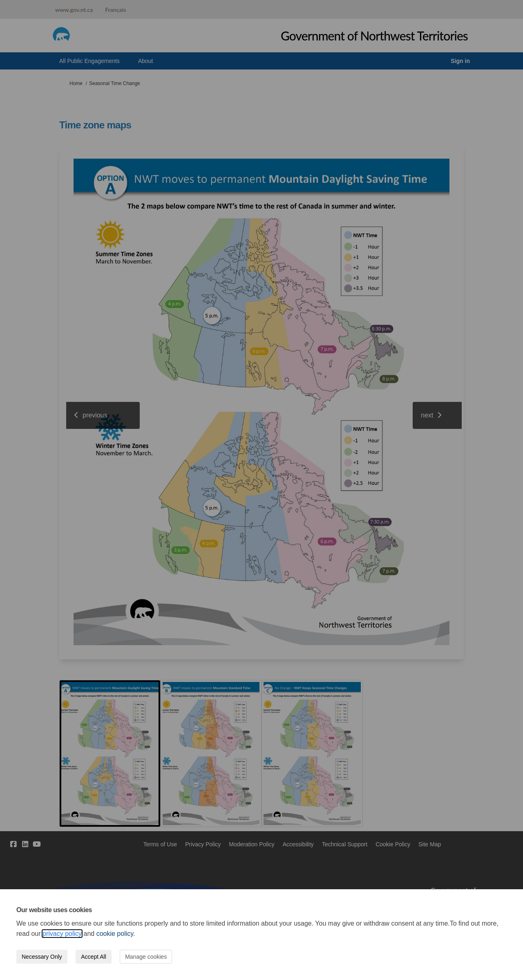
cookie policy (115, 934)
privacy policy (62, 934)
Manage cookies (146, 957)
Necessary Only (42, 957)
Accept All (93, 957)
